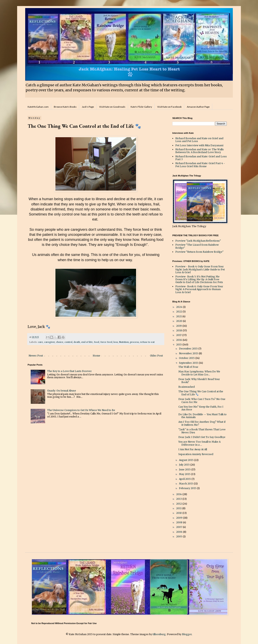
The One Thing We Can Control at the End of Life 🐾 (201, 393)
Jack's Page (88, 107)
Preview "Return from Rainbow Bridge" (199, 252)
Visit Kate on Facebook (169, 107)
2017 (179, 335)
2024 (179, 307)
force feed (106, 342)
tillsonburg (159, 634)
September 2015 (189, 363)
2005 (179, 536)
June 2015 (185, 469)
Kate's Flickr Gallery (141, 107)
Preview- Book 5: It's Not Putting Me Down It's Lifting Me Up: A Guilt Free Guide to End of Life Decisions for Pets (199, 279)
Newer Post (36, 356)
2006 (180, 532)
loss (116, 342)
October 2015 (187, 358)
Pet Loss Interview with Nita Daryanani (199, 145)
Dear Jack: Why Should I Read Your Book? (199, 381)
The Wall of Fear (188, 367)
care (40, 342)
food (97, 342)
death (77, 342)
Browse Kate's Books (65, 107)
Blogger (187, 634)
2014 (179, 494)
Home (96, 356)
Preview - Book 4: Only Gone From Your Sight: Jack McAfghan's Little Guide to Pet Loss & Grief (200, 269)
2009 (180, 518)
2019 (179, 326)
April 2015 (185, 479)
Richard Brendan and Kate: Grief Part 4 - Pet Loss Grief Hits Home (200, 165)
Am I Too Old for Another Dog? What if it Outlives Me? (202, 423)
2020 (179, 321)
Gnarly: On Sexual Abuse (62, 391)
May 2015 (185, 474)
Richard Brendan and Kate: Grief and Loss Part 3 (201, 158)
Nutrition (124, 342)
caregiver (49, 342)
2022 (179, 312)
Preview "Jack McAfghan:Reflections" (198, 241)
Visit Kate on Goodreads (112, 107)
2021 (179, 316)
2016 (179, 340)
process (134, 342)
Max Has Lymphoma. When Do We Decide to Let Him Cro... (199, 373)
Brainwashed (187, 387)
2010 (179, 513)
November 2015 (189, 353)
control (68, 342)
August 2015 (187, 460)
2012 (179, 504)
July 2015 (185, 465)
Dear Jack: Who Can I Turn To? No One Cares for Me (202, 400)
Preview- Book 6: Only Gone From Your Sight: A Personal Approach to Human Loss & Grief (199, 289)
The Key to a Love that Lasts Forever (69, 371)
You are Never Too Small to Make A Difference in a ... (199, 443)
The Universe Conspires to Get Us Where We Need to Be (81, 410)
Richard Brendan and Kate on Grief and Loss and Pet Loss (199, 140)
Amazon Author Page (198, 107)
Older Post (156, 356)
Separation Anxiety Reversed (196, 454)
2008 (180, 522)
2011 (179, 508)
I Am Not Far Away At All (193, 449)
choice (60, 342)
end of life (87, 342)
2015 (179, 345)
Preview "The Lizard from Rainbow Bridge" (197, 246)
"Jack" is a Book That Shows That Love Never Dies (202, 431)
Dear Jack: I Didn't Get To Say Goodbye (202, 437)
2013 (179, 499)
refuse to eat (147, 342)
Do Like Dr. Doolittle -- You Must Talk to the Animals (202, 416)
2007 (179, 527)
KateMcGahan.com (38, 107)
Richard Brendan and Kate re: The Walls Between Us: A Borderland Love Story (200, 151)
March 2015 (186, 484)
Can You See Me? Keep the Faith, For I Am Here (201, 408)
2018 (179, 330)
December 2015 (189, 349)
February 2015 (188, 488)
